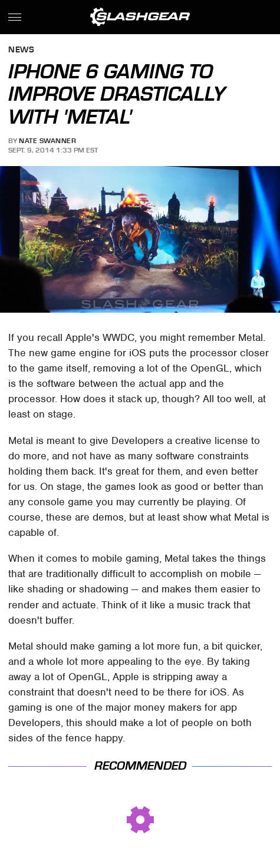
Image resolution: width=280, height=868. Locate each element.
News (21, 50)
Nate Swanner (47, 141)
